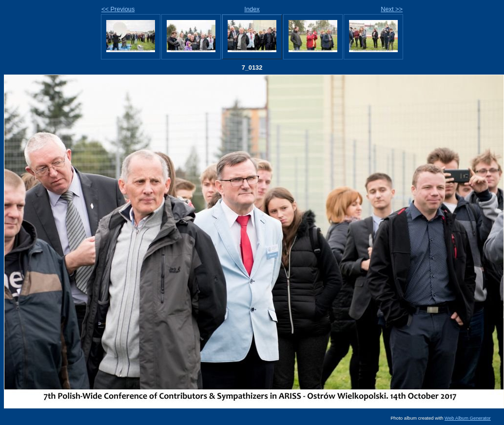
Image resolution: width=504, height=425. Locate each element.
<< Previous (118, 9)
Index (252, 9)
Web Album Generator (468, 418)
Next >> (392, 9)
